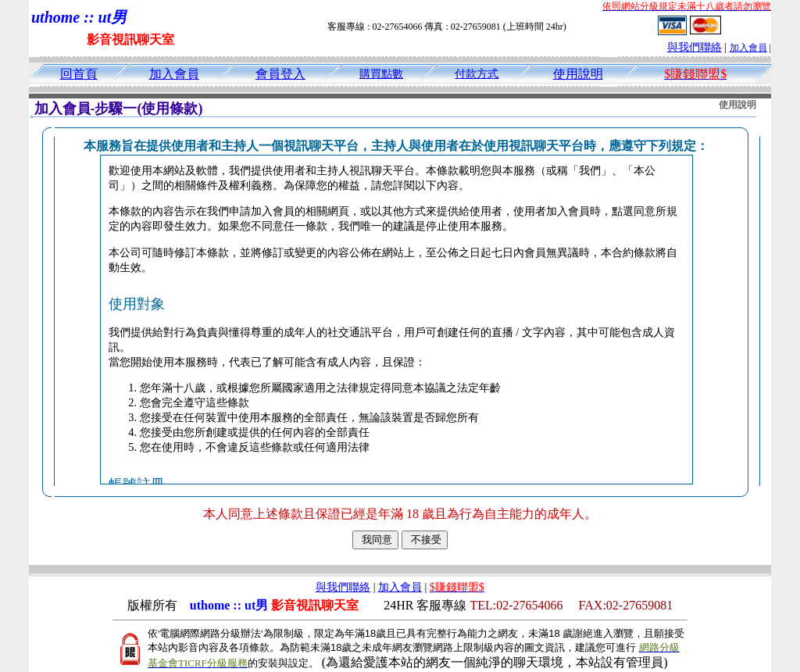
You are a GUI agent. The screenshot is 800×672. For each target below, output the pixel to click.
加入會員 (748, 48)
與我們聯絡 (695, 47)
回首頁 (79, 74)
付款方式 (477, 74)
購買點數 (381, 74)
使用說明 (578, 74)
